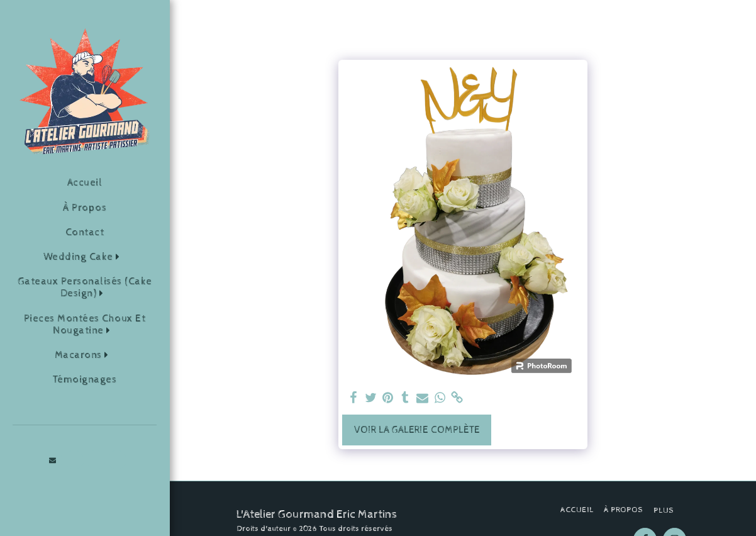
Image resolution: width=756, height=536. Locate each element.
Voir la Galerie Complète (417, 430)
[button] (85, 257)
